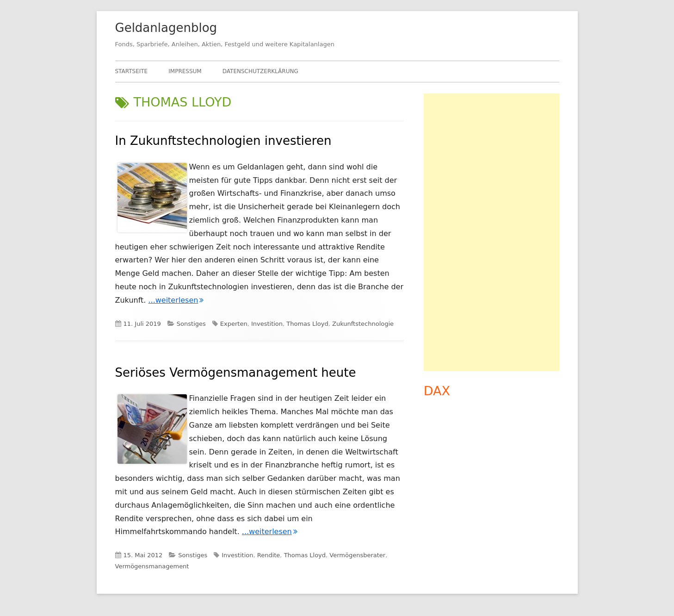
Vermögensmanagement (152, 566)
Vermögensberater (357, 555)
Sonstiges (191, 324)
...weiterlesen (176, 300)
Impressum (185, 71)
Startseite (132, 71)
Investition (267, 324)
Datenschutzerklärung (260, 71)
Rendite (269, 555)
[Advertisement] (492, 232)
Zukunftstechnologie (363, 324)
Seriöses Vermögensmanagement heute (236, 373)
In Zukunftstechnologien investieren (223, 141)
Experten (234, 324)
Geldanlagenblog (166, 28)
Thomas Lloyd (307, 324)
